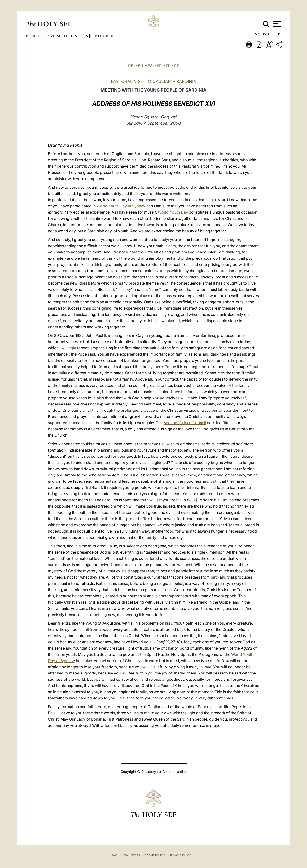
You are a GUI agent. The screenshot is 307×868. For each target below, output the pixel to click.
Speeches (67, 36)
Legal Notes (131, 855)
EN (141, 66)
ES (150, 66)
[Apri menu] (277, 24)
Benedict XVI (41, 36)
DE (131, 66)
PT (177, 66)
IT (168, 66)
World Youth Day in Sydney (121, 206)
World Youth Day (173, 212)
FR (159, 66)
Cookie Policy (155, 855)
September (102, 36)
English (263, 35)
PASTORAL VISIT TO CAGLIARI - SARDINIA (153, 81)
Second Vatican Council (185, 423)
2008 (84, 36)
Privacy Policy (180, 855)
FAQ (114, 855)
